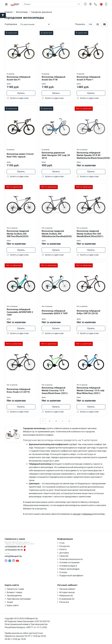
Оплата (63, 550)
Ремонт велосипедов (69, 569)
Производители (14, 596)
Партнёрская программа (19, 599)
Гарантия (64, 556)
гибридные (88, 514)
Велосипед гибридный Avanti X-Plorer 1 (89, 78)
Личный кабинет (67, 589)
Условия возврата (68, 566)
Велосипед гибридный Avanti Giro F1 (19, 78)
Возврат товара (15, 592)
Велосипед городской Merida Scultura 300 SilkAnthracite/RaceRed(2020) (56, 233)
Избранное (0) (66, 596)
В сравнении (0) (67, 599)
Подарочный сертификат (71, 576)
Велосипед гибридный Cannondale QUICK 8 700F (55, 312)
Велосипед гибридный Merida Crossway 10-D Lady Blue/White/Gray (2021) (91, 390)
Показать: (80, 24)
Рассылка (64, 602)
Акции (10, 602)
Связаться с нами (15, 589)
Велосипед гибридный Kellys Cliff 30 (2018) (89, 312)
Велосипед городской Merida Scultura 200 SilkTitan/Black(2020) (18, 233)
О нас (62, 543)
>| (69, 421)
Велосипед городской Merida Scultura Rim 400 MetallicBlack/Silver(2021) (90, 233)
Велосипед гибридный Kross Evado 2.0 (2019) (19, 390)
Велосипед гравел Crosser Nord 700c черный (20, 155)
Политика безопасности (71, 559)
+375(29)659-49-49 (14, 547)
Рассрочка (65, 546)
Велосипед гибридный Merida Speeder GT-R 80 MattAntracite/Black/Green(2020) (91, 155)
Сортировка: (11, 24)
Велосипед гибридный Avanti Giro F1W (54, 78)
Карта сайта (13, 606)
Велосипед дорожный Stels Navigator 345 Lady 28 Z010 (54, 155)
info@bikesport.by (13, 556)
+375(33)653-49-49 (14, 550)
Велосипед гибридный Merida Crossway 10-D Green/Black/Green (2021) (55, 390)
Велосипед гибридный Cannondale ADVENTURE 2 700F (20, 312)
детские (77, 514)
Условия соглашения (69, 563)
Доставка (64, 553)
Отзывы (63, 572)
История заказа (67, 592)
